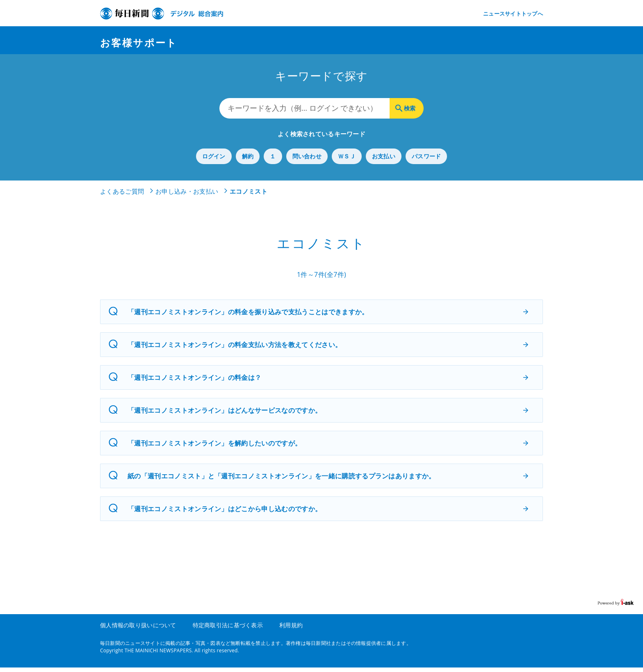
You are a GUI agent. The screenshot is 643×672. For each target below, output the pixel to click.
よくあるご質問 (122, 196)
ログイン (214, 161)
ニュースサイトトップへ (513, 14)
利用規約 (291, 630)
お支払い (384, 161)
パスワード (426, 161)
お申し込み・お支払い (187, 196)
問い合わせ (307, 161)
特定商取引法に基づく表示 (228, 630)
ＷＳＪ (347, 161)
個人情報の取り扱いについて (138, 630)
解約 (248, 161)
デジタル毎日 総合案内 (162, 14)
